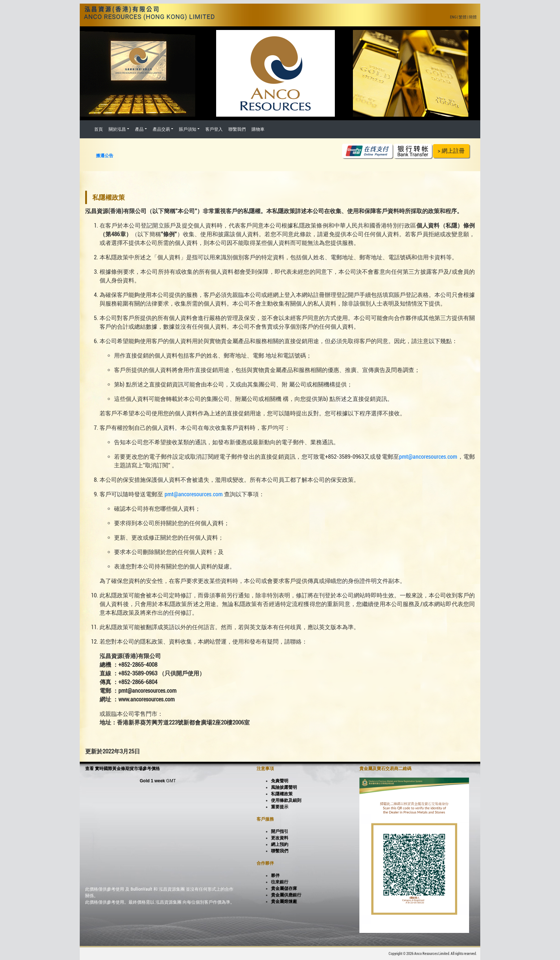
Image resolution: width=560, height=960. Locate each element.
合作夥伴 (265, 863)
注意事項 (265, 769)
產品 (139, 129)
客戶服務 (265, 819)
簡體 (473, 17)
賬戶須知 (188, 129)
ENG (453, 17)
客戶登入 (214, 129)
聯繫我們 (237, 129)
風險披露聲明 (284, 787)
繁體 (463, 17)
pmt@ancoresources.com (428, 457)
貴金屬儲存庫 (284, 888)
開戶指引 (280, 831)
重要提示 (280, 807)
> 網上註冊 (451, 151)
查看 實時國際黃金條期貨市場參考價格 (122, 769)
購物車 (258, 129)
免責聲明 (280, 781)
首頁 (99, 129)
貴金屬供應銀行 (286, 895)
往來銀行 (280, 882)
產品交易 (161, 129)
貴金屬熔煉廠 (284, 901)
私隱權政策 (282, 794)
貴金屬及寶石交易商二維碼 (385, 769)
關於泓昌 (117, 129)
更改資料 (280, 838)
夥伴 (275, 875)
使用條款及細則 (286, 800)
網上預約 (280, 844)
